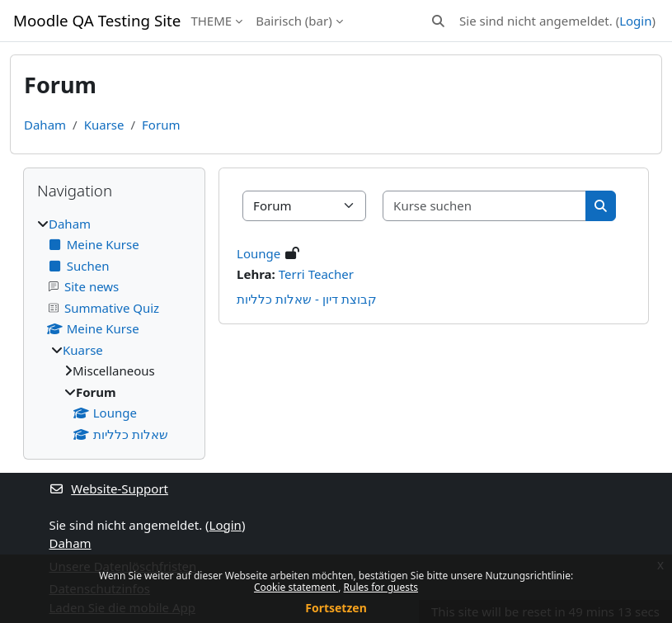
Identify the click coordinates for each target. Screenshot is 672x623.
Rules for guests (381, 587)
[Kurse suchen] (485, 206)
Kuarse (104, 125)
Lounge (258, 253)
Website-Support (109, 488)
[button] (438, 21)
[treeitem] (114, 329)
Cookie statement (296, 587)
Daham (45, 125)
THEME (211, 21)
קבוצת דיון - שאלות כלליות (306, 299)
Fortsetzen (336, 608)
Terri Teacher (316, 274)
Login (635, 21)
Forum (161, 125)
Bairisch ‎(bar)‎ (294, 21)
